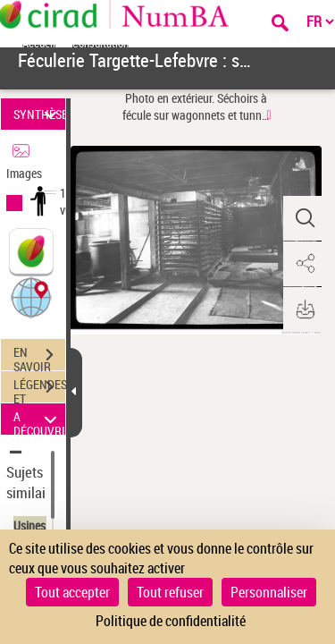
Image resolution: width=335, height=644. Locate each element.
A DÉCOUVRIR (39, 419)
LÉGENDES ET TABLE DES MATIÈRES (39, 389)
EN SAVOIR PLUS (39, 357)
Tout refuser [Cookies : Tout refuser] (170, 592)
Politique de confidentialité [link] (171, 621)
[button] (31, 297)
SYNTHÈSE (39, 114)
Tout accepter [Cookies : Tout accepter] (72, 592)
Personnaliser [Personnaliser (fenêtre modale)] (269, 592)
